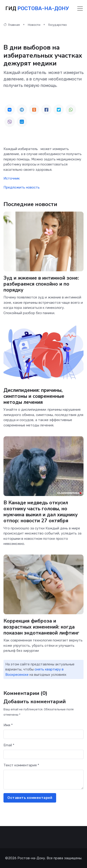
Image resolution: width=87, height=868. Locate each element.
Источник (12, 178)
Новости (34, 25)
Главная (12, 25)
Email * (9, 745)
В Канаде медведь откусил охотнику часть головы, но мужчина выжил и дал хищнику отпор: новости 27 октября (40, 512)
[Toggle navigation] (80, 9)
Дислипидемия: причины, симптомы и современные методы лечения (34, 396)
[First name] (43, 734)
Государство (58, 25)
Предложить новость (22, 187)
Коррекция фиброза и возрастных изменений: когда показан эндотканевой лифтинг (41, 627)
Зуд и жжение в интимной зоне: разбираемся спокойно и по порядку (41, 284)
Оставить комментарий (30, 798)
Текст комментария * (21, 765)
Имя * (8, 725)
